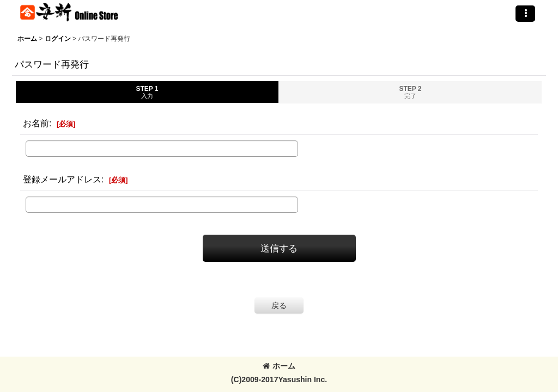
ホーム (279, 366)
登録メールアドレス (62, 179)
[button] (525, 14)
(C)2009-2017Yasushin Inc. (279, 379)
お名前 (36, 123)
